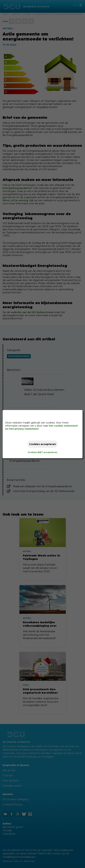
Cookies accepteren (43, 444)
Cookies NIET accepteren (42, 452)
